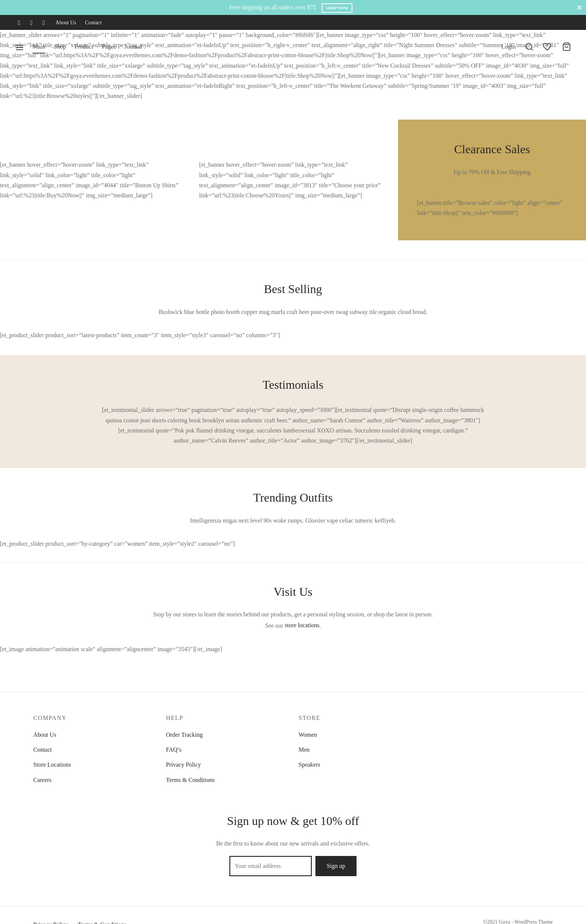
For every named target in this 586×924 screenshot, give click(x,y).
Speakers (309, 765)
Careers (42, 780)
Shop (60, 47)
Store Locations (52, 765)
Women (308, 735)
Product (84, 47)
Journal (133, 47)
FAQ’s (174, 750)
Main (39, 47)
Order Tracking (184, 735)
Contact (93, 22)
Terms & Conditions (190, 780)
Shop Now (337, 8)
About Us (66, 22)
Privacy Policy (183, 765)
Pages (109, 47)
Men (304, 750)
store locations (302, 625)
